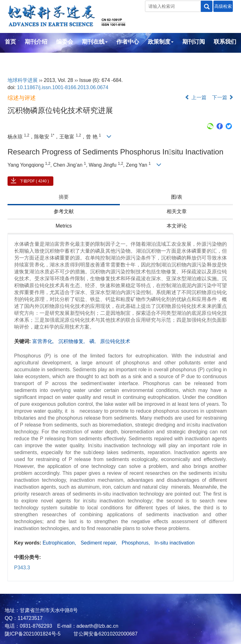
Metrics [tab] (64, 226)
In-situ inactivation (174, 543)
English (15, 59)
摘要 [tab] (64, 197)
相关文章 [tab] (177, 211)
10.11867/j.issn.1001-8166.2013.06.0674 (63, 87)
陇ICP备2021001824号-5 (33, 634)
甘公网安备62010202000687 (105, 634)
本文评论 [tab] (177, 226)
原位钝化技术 (115, 341)
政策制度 (161, 42)
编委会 (65, 42)
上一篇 (195, 97)
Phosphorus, (137, 543)
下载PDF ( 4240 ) (34, 181)
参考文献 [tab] (64, 211)
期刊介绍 (36, 42)
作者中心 (128, 42)
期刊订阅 (194, 42)
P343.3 (22, 568)
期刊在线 (95, 42)
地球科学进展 (23, 80)
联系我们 (225, 42)
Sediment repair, (100, 543)
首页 (10, 42)
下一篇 (223, 97)
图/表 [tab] (177, 197)
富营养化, (44, 341)
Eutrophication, (60, 543)
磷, (93, 341)
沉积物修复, (72, 341)
